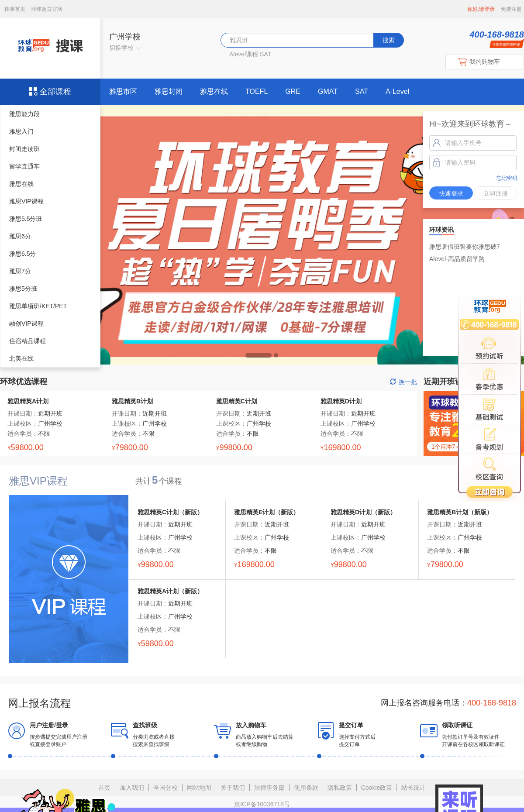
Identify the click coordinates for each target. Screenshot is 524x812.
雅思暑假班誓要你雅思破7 (465, 247)
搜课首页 (16, 9)
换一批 (403, 382)
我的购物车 (485, 62)
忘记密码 (507, 178)
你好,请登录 (481, 9)
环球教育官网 (47, 9)
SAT (265, 54)
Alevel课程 (244, 54)
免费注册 (511, 9)
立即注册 (496, 193)
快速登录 (451, 193)
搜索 (389, 40)
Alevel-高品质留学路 (457, 259)
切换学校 (125, 48)
